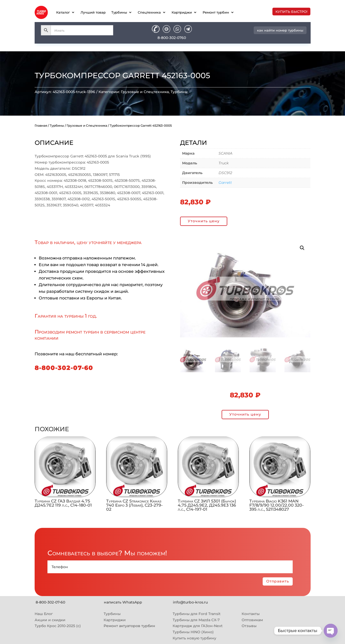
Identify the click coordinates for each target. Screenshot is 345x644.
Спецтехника (149, 12)
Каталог (63, 12)
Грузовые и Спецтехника (145, 92)
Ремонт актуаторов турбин (129, 626)
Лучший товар (93, 12)
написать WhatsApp (123, 602)
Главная (41, 125)
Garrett (225, 183)
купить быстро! (291, 12)
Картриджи (182, 12)
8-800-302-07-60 (64, 368)
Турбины (119, 12)
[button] (302, 248)
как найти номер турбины (280, 30)
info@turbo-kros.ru (190, 602)
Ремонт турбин (216, 12)
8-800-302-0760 (172, 38)
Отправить (278, 581)
